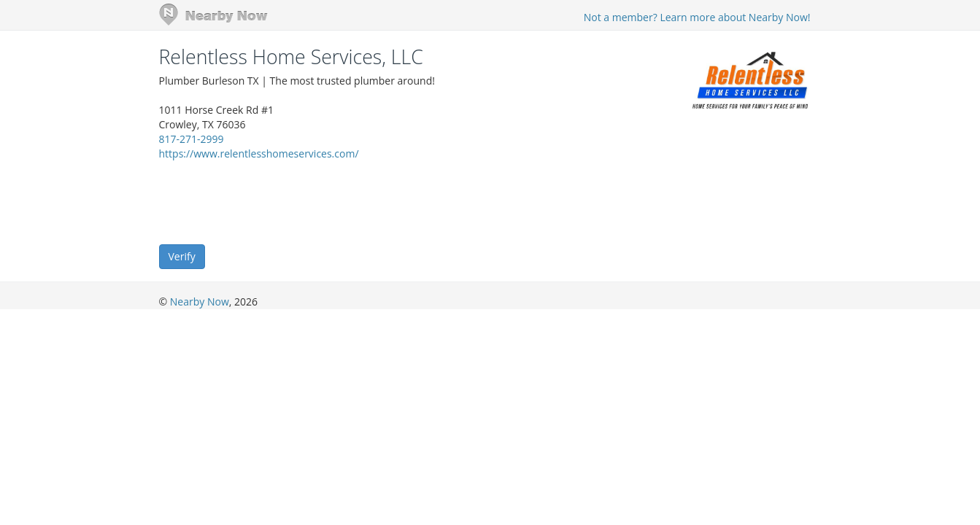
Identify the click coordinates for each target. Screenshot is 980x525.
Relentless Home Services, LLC (291, 57)
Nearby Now (200, 302)
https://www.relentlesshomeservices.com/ (259, 153)
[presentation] (270, 201)
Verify (182, 256)
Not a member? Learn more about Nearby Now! (697, 17)
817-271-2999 (192, 139)
